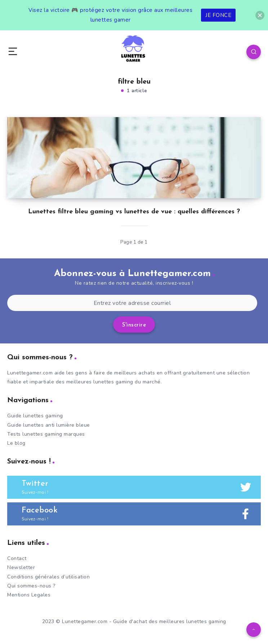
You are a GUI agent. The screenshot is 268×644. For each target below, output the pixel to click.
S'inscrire (134, 325)
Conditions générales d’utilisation (48, 577)
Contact (17, 558)
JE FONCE (218, 15)
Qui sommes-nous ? (31, 586)
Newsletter (21, 567)
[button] (260, 15)
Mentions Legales (29, 595)
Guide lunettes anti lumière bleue (49, 425)
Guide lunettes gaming (35, 416)
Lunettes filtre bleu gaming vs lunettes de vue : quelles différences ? (134, 212)
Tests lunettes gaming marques (46, 434)
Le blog (16, 443)
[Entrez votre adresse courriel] (132, 303)
